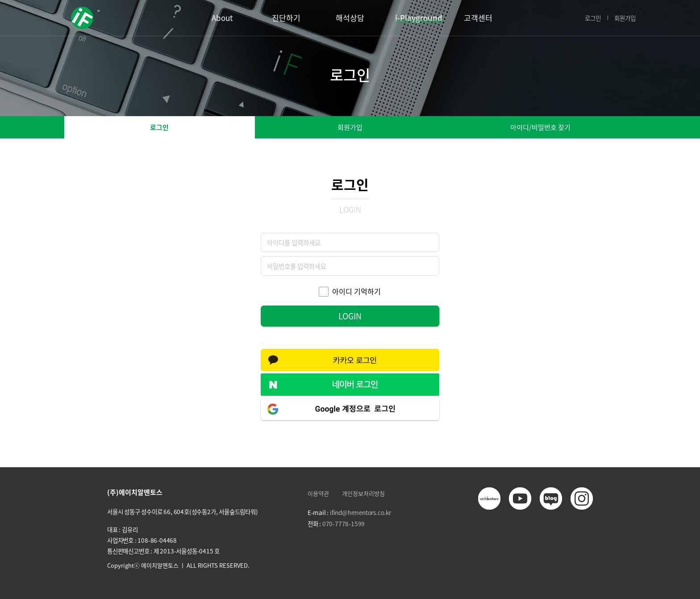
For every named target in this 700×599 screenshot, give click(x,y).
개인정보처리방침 (363, 493)
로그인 (593, 18)
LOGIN (350, 316)
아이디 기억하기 (356, 292)
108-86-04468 (157, 540)
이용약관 (318, 493)
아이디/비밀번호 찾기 (540, 127)
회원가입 (625, 18)
